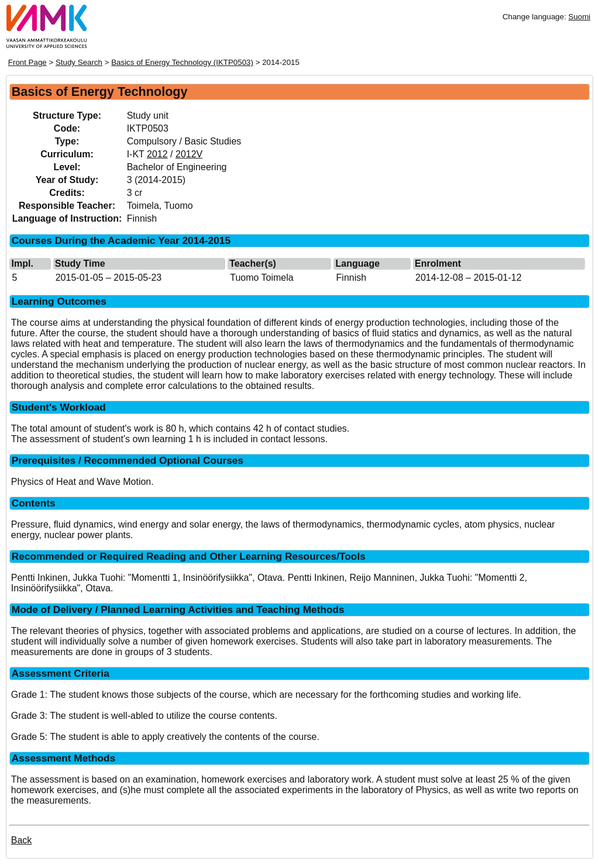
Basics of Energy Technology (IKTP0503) (182, 62)
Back (22, 840)
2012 (157, 154)
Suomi (580, 17)
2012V (189, 154)
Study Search (79, 62)
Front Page (27, 62)
